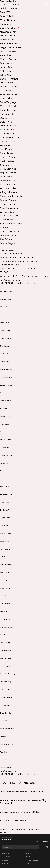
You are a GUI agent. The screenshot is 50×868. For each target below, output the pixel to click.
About (28, 857)
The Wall (4, 272)
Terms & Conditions (32, 860)
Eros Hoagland (7, 212)
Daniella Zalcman (9, 87)
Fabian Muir (6, 75)
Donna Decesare (8, 110)
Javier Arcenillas (8, 188)
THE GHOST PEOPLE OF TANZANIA (18, 268)
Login (28, 864)
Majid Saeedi (6, 130)
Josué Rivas (5, 55)
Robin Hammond (8, 235)
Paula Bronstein (8, 184)
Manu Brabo (6, 91)
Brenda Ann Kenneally (11, 196)
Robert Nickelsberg (9, 94)
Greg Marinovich (8, 169)
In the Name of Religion (12, 254)
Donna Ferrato (7, 153)
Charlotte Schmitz (9, 28)
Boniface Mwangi (9, 200)
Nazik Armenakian (9, 208)
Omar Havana (7, 83)
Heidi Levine (6, 98)
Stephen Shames (8, 173)
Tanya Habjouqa (8, 102)
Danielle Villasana (9, 51)
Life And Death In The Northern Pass (18, 257)
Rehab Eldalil (6, 16)
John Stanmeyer (8, 32)
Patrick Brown (7, 40)
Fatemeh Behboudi (9, 44)
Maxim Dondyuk (8, 134)
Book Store (5, 853)
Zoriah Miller (6, 220)
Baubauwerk (46, 841)
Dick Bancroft (7, 114)
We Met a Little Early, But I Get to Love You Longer (25, 276)
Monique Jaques (8, 59)
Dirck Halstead (7, 161)
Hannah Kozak (7, 24)
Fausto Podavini (8, 36)
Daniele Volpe (7, 122)
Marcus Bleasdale (9, 106)
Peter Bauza (6, 63)
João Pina (5, 165)
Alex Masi (5, 228)
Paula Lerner (6, 177)
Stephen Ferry (7, 118)
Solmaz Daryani (8, 243)
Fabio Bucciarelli (8, 126)
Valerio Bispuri (7, 67)
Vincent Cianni (7, 157)
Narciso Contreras (9, 79)
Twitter (46, 847)
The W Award (6, 857)
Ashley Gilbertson (9, 192)
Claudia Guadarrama (10, 231)
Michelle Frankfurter (10, 138)
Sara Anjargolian (8, 141)
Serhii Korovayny (8, 8)
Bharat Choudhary (9, 216)
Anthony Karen (7, 204)
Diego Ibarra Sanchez (10, 47)
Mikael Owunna (8, 20)
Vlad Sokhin (6, 239)
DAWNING (5, 12)
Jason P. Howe (7, 145)
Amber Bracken (8, 71)
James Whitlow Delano (11, 224)
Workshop (5, 864)
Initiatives (29, 853)
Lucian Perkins (7, 181)
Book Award (6, 860)
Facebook (42, 847)
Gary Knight (6, 149)
